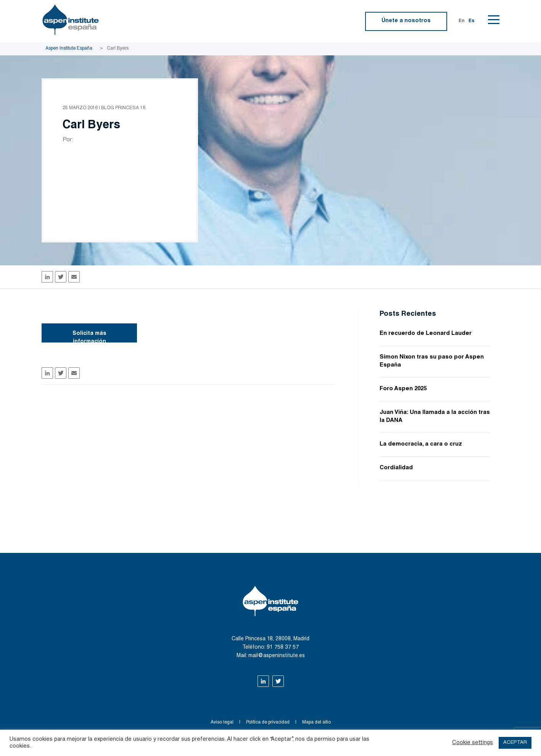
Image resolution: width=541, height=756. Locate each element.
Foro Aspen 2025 (403, 389)
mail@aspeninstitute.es (277, 656)
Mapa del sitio (316, 722)
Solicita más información (89, 337)
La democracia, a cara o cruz (421, 444)
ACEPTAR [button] (515, 743)
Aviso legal (222, 722)
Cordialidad (396, 468)
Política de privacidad (268, 722)
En (462, 21)
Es (472, 21)
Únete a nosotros (406, 21)
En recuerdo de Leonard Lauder (426, 334)
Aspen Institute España (69, 48)
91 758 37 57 (283, 648)
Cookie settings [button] (473, 743)
